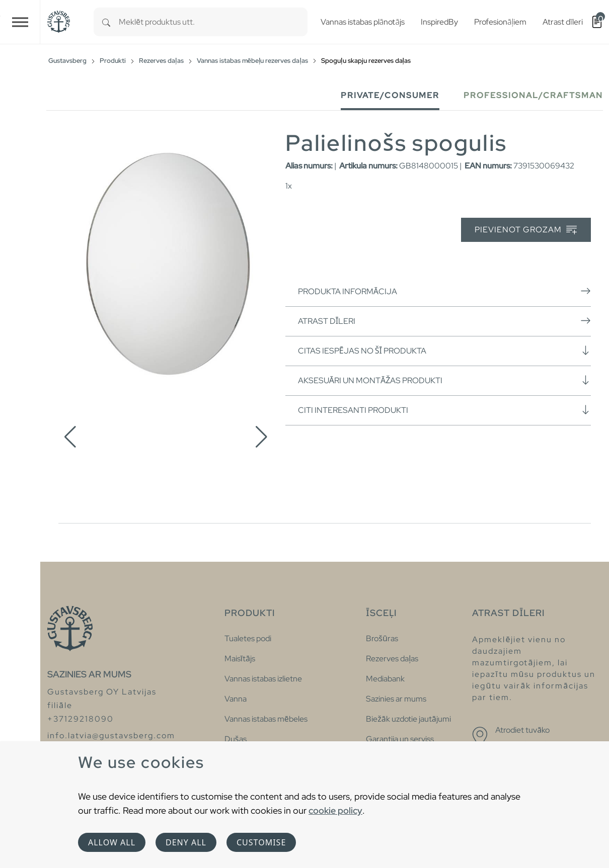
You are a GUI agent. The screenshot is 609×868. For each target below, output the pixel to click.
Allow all (112, 842)
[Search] (106, 22)
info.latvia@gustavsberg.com (111, 735)
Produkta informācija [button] (444, 291)
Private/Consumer (390, 95)
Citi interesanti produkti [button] (444, 410)
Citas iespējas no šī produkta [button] (444, 351)
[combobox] (213, 22)
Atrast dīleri (444, 321)
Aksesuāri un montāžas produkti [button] (444, 380)
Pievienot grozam (526, 230)
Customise (261, 842)
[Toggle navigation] (20, 22)
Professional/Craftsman (533, 95)
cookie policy (335, 810)
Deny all (186, 842)
